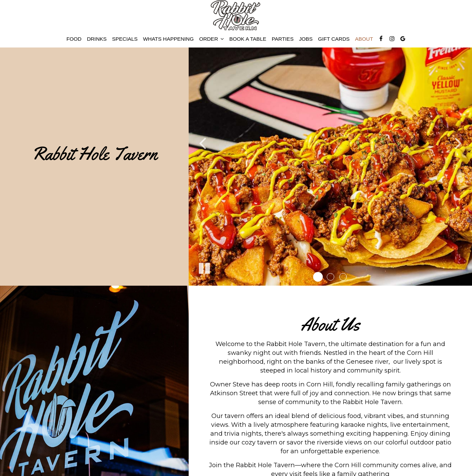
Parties (283, 39)
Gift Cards (334, 39)
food (74, 39)
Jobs (306, 39)
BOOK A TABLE (248, 39)
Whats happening (168, 39)
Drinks (97, 39)
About (364, 39)
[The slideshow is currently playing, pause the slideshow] (204, 267)
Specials (125, 39)
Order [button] (212, 39)
